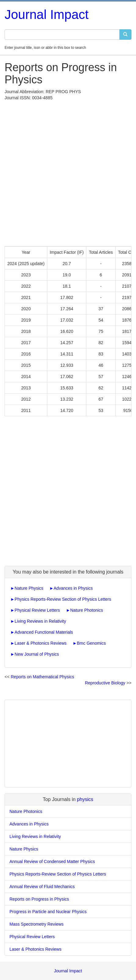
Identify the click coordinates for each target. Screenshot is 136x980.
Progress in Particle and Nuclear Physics (48, 912)
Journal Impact (47, 15)
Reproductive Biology (105, 683)
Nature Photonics (86, 610)
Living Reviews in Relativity (40, 621)
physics (85, 799)
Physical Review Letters (37, 610)
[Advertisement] (68, 172)
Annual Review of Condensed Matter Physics (52, 862)
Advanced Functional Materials (44, 632)
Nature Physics (29, 588)
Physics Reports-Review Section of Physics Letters (63, 599)
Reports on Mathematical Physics (42, 677)
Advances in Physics (73, 588)
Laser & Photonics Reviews (41, 643)
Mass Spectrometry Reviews (36, 924)
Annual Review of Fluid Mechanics (42, 887)
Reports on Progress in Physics (39, 899)
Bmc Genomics (91, 643)
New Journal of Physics (37, 654)
